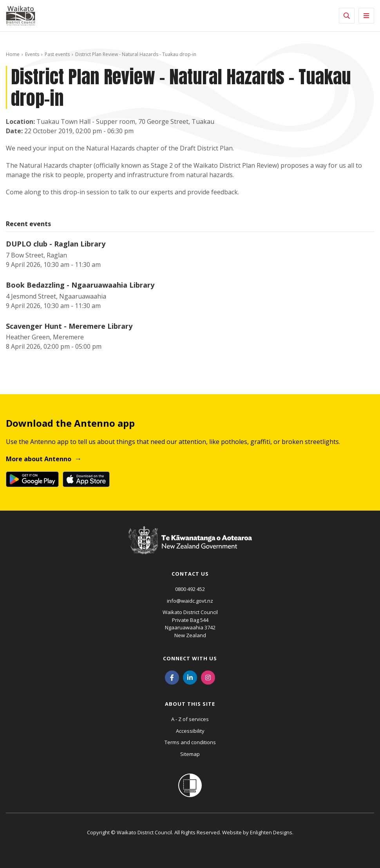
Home (13, 54)
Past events (57, 54)
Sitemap (190, 754)
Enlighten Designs (271, 832)
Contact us (190, 574)
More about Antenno (39, 459)
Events (32, 54)
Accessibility (190, 731)
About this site (190, 704)
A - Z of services (190, 719)
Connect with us (190, 658)
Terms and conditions (190, 742)
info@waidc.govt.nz (190, 601)
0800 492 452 (190, 589)
